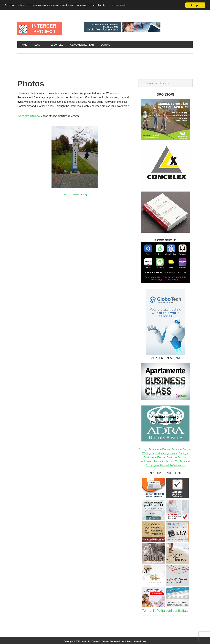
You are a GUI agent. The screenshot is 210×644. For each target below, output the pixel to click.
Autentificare (140, 642)
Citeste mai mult (122, 5)
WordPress (127, 642)
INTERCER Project (40, 29)
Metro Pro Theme (90, 642)
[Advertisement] (86, 62)
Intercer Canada (29, 116)
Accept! (195, 5)
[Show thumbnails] (75, 195)
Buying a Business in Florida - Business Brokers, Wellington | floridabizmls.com (165, 457)
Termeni (148, 611)
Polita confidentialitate (173, 611)
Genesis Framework (111, 642)
